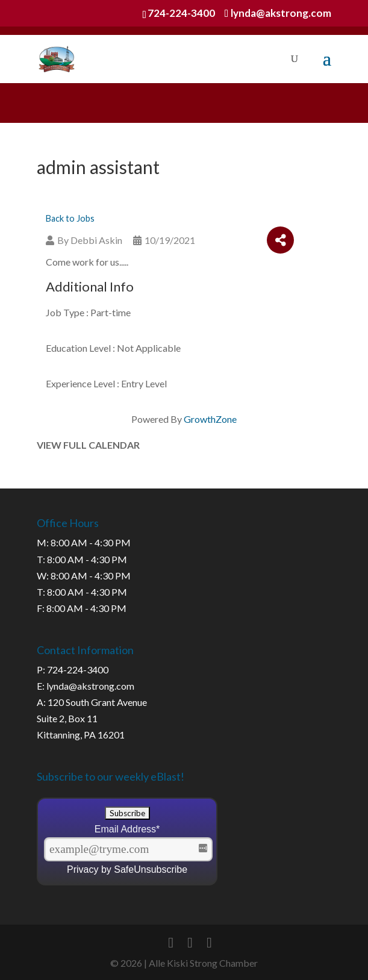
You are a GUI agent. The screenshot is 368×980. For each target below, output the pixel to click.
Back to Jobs (70, 218)
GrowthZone (210, 419)
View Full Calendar (88, 445)
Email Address (127, 829)
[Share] (280, 240)
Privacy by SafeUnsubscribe (127, 869)
